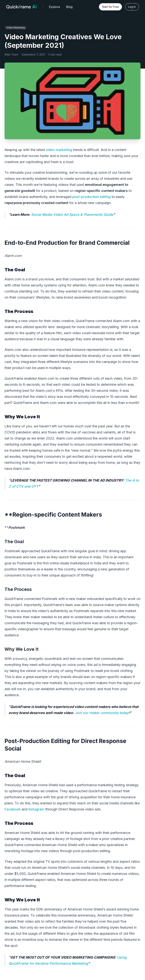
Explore (54, 7)
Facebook (13, 809)
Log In (132, 7)
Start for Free (110, 7)
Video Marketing (16, 28)
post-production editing (91, 197)
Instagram (36, 809)
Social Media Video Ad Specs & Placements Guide (72, 215)
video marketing (59, 150)
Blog (69, 7)
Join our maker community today (102, 713)
